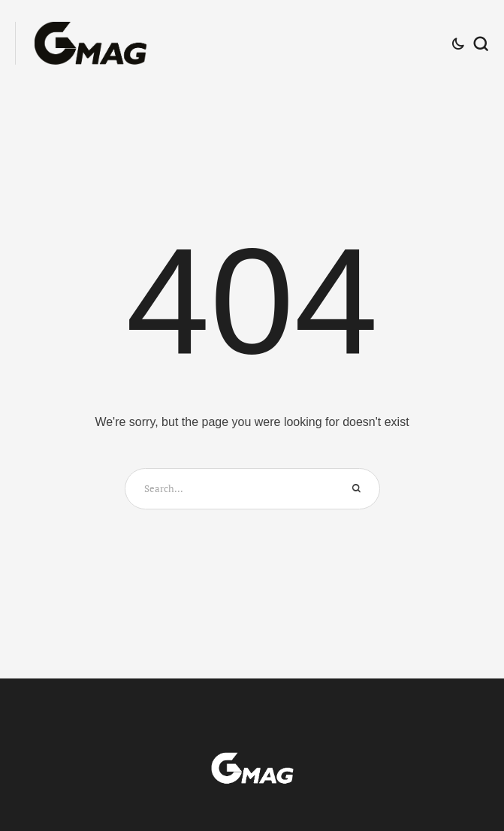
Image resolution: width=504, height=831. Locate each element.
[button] (464, 766)
